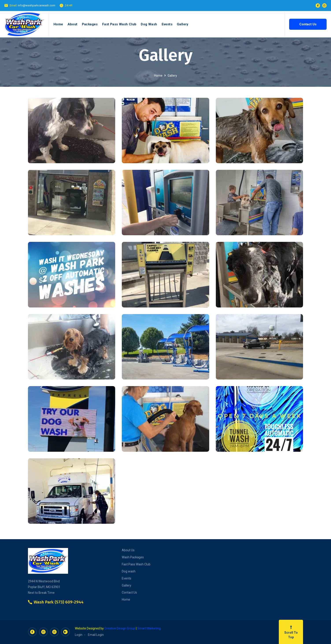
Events (167, 24)
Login (79, 635)
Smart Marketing (149, 628)
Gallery (183, 24)
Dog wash (129, 571)
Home (58, 24)
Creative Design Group (120, 628)
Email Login (96, 635)
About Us (128, 550)
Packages (90, 24)
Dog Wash (149, 24)
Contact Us (308, 24)
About (73, 24)
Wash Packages (133, 557)
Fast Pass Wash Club (119, 24)
